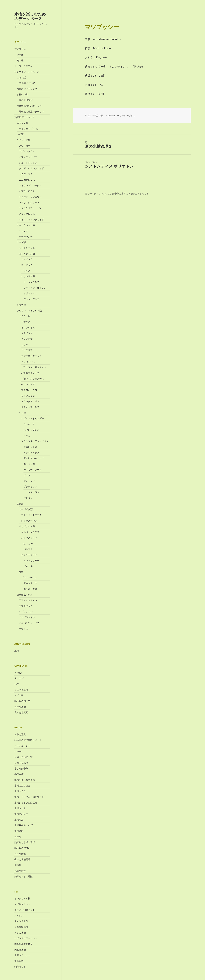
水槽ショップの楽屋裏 (26, 803)
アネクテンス (30, 583)
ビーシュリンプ (22, 746)
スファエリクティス (31, 356)
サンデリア (27, 350)
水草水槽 (19, 961)
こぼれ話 (21, 77)
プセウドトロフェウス (30, 197)
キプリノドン (26, 612)
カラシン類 (22, 123)
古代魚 (20, 504)
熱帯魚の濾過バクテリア (31, 112)
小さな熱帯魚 (21, 768)
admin (111, 116)
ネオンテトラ (21, 921)
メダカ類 (21, 305)
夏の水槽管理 (26, 100)
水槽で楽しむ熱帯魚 (25, 780)
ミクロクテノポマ (30, 401)
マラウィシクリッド (29, 202)
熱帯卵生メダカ (25, 595)
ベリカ (27, 435)
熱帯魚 (18, 837)
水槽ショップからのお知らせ (29, 797)
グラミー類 (25, 316)
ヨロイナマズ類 (27, 254)
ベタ (17, 684)
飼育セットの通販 (23, 876)
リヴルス (23, 629)
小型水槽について (26, 83)
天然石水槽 (20, 949)
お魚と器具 (20, 734)
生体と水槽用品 (22, 859)
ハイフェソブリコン (29, 129)
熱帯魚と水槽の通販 (25, 842)
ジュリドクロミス (28, 163)
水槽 (17, 651)
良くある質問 (21, 712)
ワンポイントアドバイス (27, 72)
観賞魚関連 (20, 871)
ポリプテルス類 (27, 526)
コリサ (25, 345)
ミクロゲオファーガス (30, 208)
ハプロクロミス (27, 191)
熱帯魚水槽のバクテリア (29, 106)
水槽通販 (19, 831)
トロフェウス (26, 174)
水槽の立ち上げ (22, 786)
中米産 (20, 55)
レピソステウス (29, 521)
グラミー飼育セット (25, 910)
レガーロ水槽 (21, 763)
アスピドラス (28, 259)
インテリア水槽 (22, 898)
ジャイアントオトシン (35, 288)
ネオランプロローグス (30, 185)
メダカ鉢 (19, 695)
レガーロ (19, 751)
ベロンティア (28, 384)
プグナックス (30, 487)
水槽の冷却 (22, 94)
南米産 (20, 60)
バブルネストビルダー (33, 418)
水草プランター (22, 955)
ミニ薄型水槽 (21, 927)
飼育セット (20, 967)
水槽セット (20, 808)
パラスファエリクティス (34, 367)
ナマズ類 (21, 242)
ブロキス (26, 271)
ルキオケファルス (30, 407)
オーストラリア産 (23, 66)
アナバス (26, 322)
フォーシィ (29, 481)
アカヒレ (19, 673)
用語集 (18, 865)
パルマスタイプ (29, 538)
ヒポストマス (30, 293)
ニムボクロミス (27, 180)
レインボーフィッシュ (26, 938)
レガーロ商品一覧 (23, 757)
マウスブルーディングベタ (35, 441)
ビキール (28, 566)
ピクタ (27, 475)
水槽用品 (19, 820)
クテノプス (27, 333)
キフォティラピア (28, 157)
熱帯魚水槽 (20, 707)
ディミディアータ (33, 470)
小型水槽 (19, 774)
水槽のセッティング (27, 89)
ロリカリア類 (28, 276)
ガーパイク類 (26, 509)
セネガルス (29, 543)
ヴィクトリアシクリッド (31, 219)
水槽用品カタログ (23, 825)
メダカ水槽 (20, 932)
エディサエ (29, 464)
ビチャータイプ (29, 555)
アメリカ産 (20, 49)
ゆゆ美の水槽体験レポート (28, 740)
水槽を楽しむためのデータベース (30, 16)
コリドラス (27, 265)
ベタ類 (22, 413)
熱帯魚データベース (25, 117)
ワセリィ (28, 498)
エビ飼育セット (22, 904)
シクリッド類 (23, 140)
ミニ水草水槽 (21, 690)
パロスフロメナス (30, 373)
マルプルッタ (28, 396)
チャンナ (23, 231)
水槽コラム (20, 791)
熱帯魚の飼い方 (22, 701)
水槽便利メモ (21, 814)
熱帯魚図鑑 (20, 854)
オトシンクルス (31, 282)
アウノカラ (25, 146)
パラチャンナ (26, 237)
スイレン (19, 915)
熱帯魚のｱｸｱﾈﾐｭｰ (23, 848)
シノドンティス (27, 248)
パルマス (28, 549)
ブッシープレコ (31, 299)
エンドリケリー (31, 560)
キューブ (19, 678)
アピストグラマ (27, 151)
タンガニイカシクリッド (31, 168)
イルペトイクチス (30, 532)
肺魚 (21, 572)
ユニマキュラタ (31, 492)
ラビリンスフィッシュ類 (29, 310)
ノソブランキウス (28, 617)
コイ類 (20, 134)
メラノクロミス (27, 214)
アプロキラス (26, 606)
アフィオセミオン (28, 600)
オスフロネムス (29, 327)
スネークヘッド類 (26, 225)
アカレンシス (30, 447)
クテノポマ (27, 339)
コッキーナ (29, 424)
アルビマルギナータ (34, 458)
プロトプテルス (29, 578)
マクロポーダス (29, 390)
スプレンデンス (31, 430)
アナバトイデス (31, 452)
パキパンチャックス (29, 623)
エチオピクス (30, 589)
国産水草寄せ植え (23, 944)
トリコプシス (28, 362)
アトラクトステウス (31, 515)
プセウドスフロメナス (33, 379)
